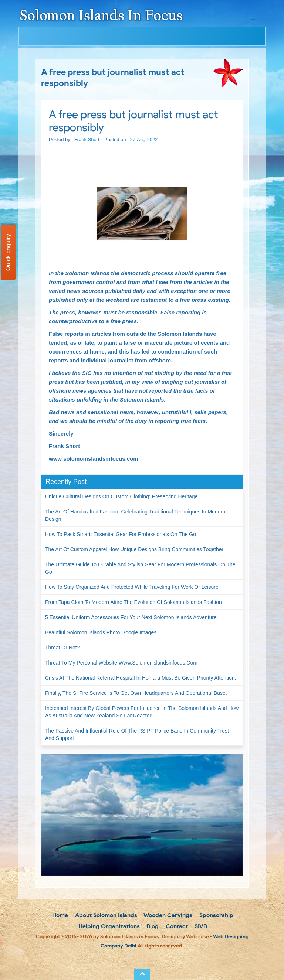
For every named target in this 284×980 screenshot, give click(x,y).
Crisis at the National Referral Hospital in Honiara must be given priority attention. (141, 678)
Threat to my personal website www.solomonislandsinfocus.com (121, 663)
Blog (152, 926)
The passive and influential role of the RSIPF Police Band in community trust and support (137, 734)
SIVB (200, 926)
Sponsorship (216, 915)
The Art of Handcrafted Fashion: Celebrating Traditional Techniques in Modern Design (135, 515)
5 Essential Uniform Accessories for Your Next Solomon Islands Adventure (131, 617)
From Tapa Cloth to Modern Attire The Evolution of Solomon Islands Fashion (133, 602)
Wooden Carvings (167, 915)
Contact (176, 926)
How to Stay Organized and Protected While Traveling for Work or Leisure (132, 587)
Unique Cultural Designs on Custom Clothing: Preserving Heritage (121, 496)
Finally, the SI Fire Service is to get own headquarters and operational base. (136, 693)
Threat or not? (62, 648)
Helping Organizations (108, 926)
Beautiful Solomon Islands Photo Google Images (101, 632)
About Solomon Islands (105, 915)
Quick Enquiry (8, 252)
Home (59, 915)
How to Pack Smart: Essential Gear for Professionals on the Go (121, 534)
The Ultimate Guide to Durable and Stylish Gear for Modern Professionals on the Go (140, 568)
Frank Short (87, 139)
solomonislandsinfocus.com (101, 459)
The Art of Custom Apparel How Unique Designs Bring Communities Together (134, 549)
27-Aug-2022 (144, 139)
